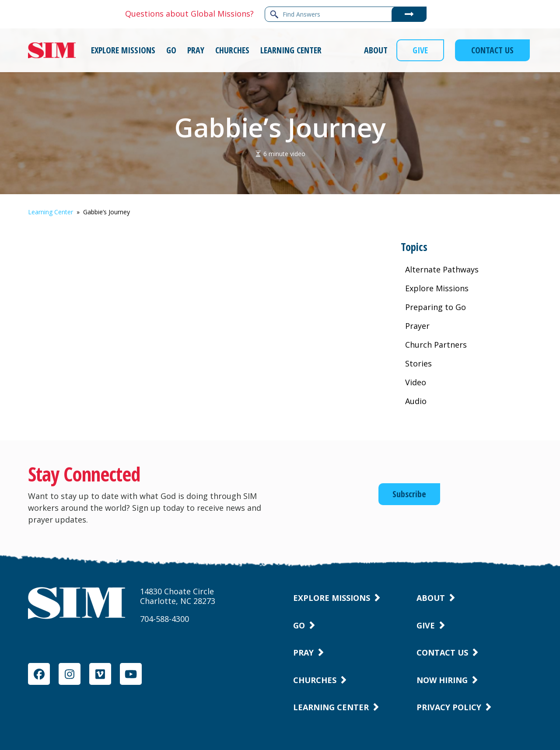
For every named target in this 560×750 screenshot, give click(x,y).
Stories (418, 363)
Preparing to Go (436, 307)
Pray (303, 652)
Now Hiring (442, 680)
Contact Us (442, 652)
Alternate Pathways (442, 269)
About (431, 598)
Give (426, 625)
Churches (315, 680)
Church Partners (436, 345)
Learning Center (51, 212)
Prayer (417, 326)
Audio (416, 401)
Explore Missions (437, 288)
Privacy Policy (449, 707)
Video (416, 382)
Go (299, 625)
